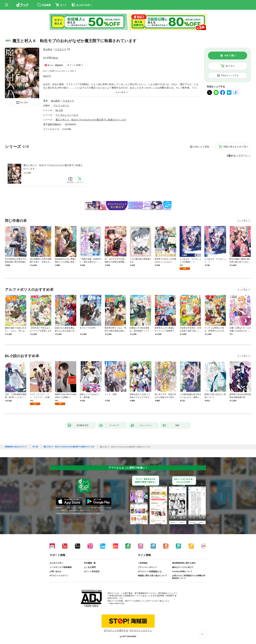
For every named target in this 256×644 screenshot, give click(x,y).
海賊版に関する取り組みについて (152, 576)
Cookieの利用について (182, 572)
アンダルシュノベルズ (67, 115)
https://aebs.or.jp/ (117, 603)
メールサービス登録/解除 (61, 567)
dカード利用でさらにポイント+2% (58, 71)
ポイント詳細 (74, 65)
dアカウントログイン (59, 576)
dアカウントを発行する (116, 630)
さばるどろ (61, 49)
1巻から (231, 156)
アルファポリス (61, 105)
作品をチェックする (230, 75)
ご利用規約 (143, 563)
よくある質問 (90, 567)
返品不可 (47, 76)
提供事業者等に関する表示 (184, 563)
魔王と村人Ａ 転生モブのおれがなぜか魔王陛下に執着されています (53, 167)
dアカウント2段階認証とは (150, 572)
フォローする (69, 49)
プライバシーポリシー (148, 567)
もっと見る (242, 221)
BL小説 (59, 110)
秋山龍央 (48, 49)
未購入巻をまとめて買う (236, 147)
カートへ (230, 66)
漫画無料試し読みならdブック (16, 447)
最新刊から (245, 156)
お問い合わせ (56, 572)
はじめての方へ (56, 563)
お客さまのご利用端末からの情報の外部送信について (189, 577)
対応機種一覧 (90, 563)
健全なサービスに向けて (183, 567)
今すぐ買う (230, 56)
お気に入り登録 (201, 147)
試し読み (24, 102)
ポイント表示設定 (92, 572)
